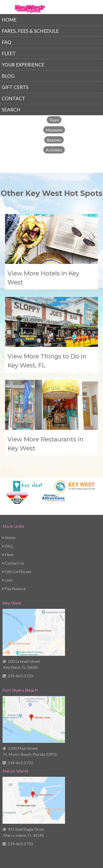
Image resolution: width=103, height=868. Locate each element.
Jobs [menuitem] (8, 580)
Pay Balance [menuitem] (14, 588)
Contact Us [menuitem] (13, 563)
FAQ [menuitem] (6, 42)
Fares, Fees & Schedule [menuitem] (30, 31)
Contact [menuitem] (13, 98)
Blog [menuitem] (8, 76)
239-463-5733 (20, 676)
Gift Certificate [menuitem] (17, 571)
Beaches (54, 140)
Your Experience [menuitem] (23, 65)
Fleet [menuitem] (9, 53)
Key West (12, 603)
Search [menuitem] (11, 110)
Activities (54, 150)
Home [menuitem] (9, 20)
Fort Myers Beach (20, 690)
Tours (54, 120)
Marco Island (15, 771)
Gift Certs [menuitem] (15, 87)
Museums (54, 130)
